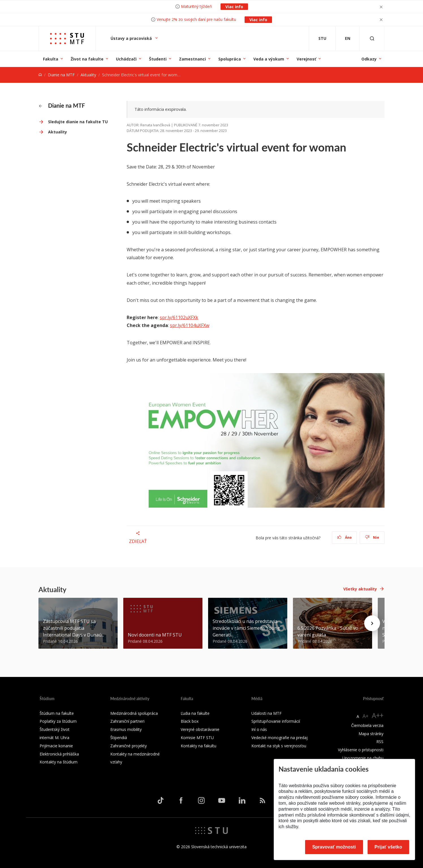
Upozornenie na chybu (363, 758)
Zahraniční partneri (127, 721)
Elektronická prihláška (59, 754)
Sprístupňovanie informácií (276, 721)
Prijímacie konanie (56, 746)
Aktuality (88, 75)
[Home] (40, 75)
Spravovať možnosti (334, 847)
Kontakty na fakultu (198, 746)
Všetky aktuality (360, 589)
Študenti (158, 59)
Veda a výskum (269, 59)
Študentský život (55, 729)
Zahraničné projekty (129, 746)
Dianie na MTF (61, 75)
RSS (380, 742)
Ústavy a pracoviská (132, 38)
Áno (345, 537)
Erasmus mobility (126, 729)
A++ (378, 715)
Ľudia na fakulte (195, 713)
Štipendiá (119, 738)
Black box (190, 721)
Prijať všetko (389, 847)
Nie (372, 537)
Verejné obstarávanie (200, 729)
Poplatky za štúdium (58, 721)
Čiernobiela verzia (367, 725)
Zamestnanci (192, 59)
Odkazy (369, 59)
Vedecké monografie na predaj (280, 738)
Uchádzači (126, 59)
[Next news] (372, 623)
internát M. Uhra (54, 738)
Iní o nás (259, 729)
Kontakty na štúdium (59, 762)
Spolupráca (230, 59)
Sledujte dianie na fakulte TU (78, 122)
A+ (365, 716)
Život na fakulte (87, 59)
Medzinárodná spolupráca (134, 713)
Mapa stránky (371, 734)
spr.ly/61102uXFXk (179, 317)
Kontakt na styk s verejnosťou (279, 746)
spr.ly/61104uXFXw (190, 325)
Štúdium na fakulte (57, 713)
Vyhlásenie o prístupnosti (361, 750)
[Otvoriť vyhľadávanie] (372, 39)
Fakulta (51, 59)
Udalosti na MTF (266, 713)
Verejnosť (306, 59)
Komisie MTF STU (197, 738)
